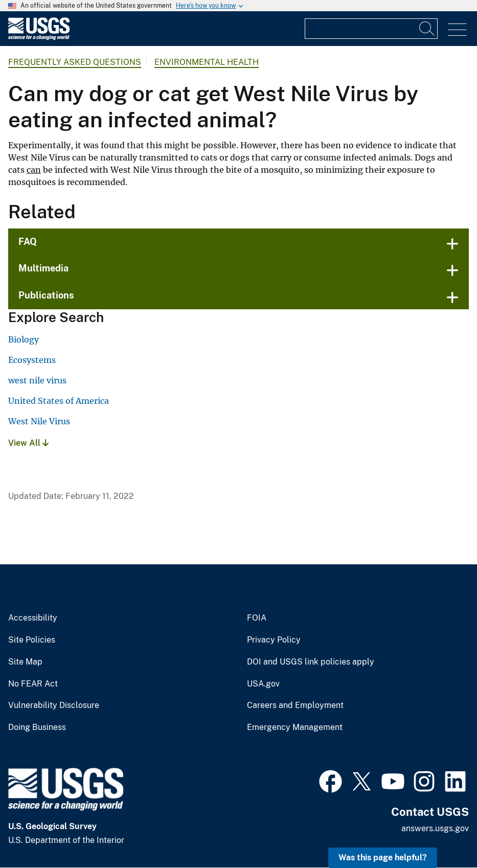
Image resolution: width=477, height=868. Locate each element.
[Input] (371, 29)
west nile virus (37, 380)
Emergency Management (295, 727)
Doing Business (37, 727)
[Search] (427, 29)
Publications (46, 295)
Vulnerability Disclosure (54, 705)
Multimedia (43, 268)
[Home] (39, 38)
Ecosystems (32, 360)
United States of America (59, 401)
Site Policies (32, 640)
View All (28, 443)
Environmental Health (207, 62)
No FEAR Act (33, 684)
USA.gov (263, 684)
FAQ (28, 242)
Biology (24, 339)
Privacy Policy (274, 640)
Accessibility (33, 618)
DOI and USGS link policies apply (311, 662)
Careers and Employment (295, 705)
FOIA (257, 618)
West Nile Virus (39, 421)
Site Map (25, 662)
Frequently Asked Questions (75, 62)
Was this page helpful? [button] (383, 858)
